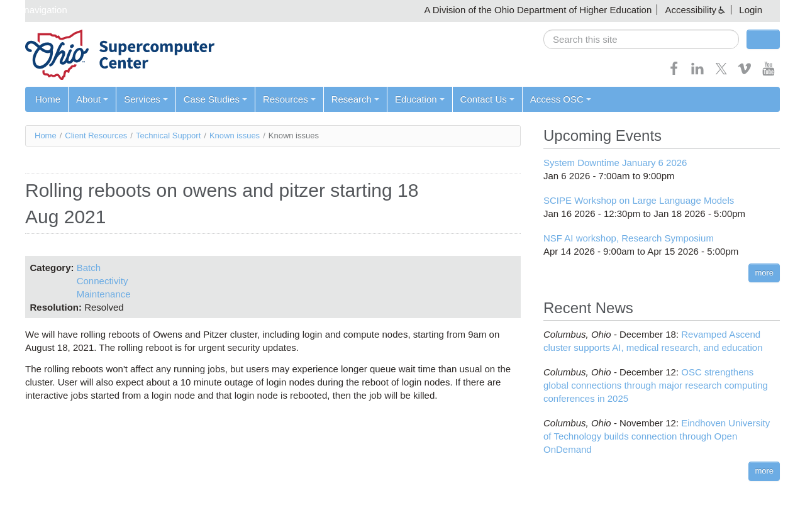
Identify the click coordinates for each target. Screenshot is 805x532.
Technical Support (168, 136)
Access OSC (561, 99)
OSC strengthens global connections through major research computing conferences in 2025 (656, 385)
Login (751, 10)
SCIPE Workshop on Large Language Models (639, 200)
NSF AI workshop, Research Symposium (629, 238)
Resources (289, 99)
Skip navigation (35, 10)
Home (48, 99)
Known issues (235, 136)
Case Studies (215, 99)
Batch (89, 268)
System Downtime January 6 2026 (615, 163)
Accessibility (691, 10)
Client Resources (96, 136)
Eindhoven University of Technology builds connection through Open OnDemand (657, 436)
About (92, 99)
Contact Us (487, 99)
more (764, 273)
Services (146, 99)
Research (355, 99)
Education (420, 99)
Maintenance (104, 294)
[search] (641, 39)
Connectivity (103, 281)
